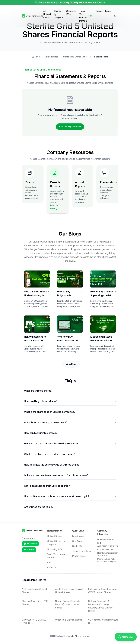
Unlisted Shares (55, 536)
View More (71, 364)
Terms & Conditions (81, 551)
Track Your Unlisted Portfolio (83, 16)
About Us (52, 567)
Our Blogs (77, 541)
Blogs (108, 11)
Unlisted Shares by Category (56, 543)
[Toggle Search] (115, 16)
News (99, 11)
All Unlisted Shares (47, 14)
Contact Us (78, 546)
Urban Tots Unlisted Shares (68, 620)
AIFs (49, 563)
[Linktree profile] (29, 550)
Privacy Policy (79, 556)
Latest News (78, 536)
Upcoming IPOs (55, 549)
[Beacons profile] (30, 544)
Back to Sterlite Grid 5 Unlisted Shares (41, 70)
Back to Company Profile (70, 127)
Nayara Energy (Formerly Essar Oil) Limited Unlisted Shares (67, 604)
